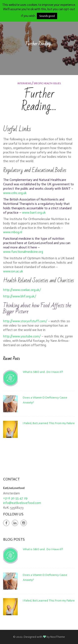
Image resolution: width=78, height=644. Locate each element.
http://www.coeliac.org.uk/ (22, 290)
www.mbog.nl (13, 232)
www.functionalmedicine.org (23, 252)
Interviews (24, 83)
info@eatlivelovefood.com (22, 503)
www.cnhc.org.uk (15, 193)
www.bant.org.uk (34, 212)
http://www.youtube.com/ (22, 336)
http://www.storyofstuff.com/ (25, 321)
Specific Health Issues (47, 83)
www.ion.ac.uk (13, 271)
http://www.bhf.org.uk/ (20, 296)
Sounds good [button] (47, 16)
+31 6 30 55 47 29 (15, 498)
